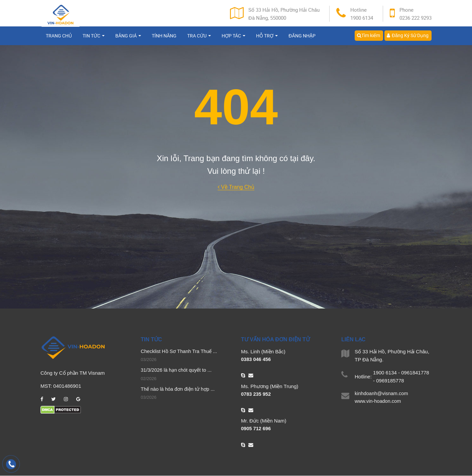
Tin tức (94, 39)
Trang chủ (59, 39)
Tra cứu (199, 39)
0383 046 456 (256, 360)
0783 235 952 (256, 394)
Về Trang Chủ (236, 187)
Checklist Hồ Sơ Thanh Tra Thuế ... (180, 351)
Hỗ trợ (267, 39)
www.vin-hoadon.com (379, 402)
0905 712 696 (256, 429)
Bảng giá (128, 39)
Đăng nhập (302, 39)
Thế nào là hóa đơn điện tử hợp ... (179, 390)
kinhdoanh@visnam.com (382, 394)
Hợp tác (233, 39)
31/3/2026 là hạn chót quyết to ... (177, 371)
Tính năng (164, 39)
